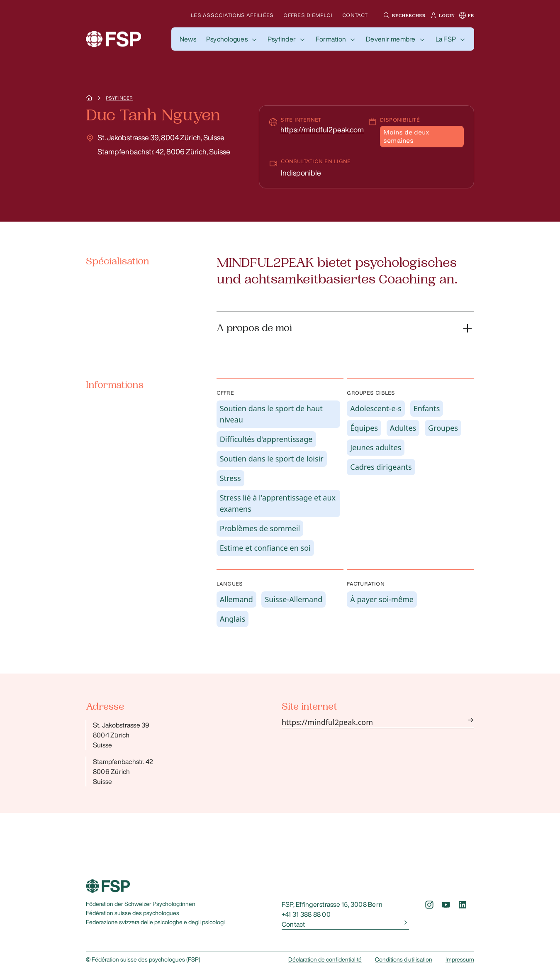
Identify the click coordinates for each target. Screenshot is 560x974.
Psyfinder (282, 39)
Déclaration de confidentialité (325, 959)
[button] (403, 15)
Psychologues (227, 39)
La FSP (446, 39)
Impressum (460, 959)
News (188, 39)
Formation (331, 39)
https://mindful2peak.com (322, 129)
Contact (355, 15)
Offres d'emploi (308, 15)
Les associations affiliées (232, 15)
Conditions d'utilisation (404, 959)
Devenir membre (391, 39)
